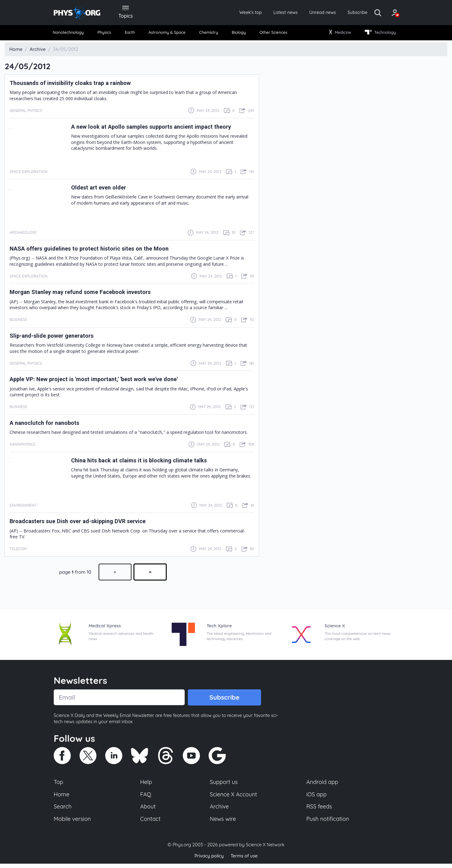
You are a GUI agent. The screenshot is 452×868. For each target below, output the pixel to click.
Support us (224, 785)
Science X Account (234, 797)
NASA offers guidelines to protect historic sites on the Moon (97, 250)
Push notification (328, 823)
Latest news (267, 13)
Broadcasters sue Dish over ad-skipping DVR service (86, 523)
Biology (238, 34)
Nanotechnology (71, 34)
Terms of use (245, 860)
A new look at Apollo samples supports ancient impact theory (160, 128)
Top (59, 785)
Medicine (339, 34)
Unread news (307, 13)
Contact (151, 823)
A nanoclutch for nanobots (48, 425)
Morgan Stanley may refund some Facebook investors (88, 294)
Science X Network (265, 849)
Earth (130, 34)
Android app (323, 785)
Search (63, 810)
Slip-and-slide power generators (56, 337)
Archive (219, 810)
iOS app (317, 797)
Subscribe (345, 13)
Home (62, 797)
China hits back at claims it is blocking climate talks (146, 462)
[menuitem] (71, 34)
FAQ (146, 797)
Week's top (228, 13)
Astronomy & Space (167, 34)
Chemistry (209, 34)
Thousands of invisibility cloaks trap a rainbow (77, 85)
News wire (223, 823)
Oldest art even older (102, 189)
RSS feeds (319, 810)
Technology (378, 34)
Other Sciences (272, 34)
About (148, 810)
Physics (107, 34)
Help (147, 785)
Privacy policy (208, 860)
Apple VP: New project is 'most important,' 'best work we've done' (104, 381)
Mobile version (73, 823)
